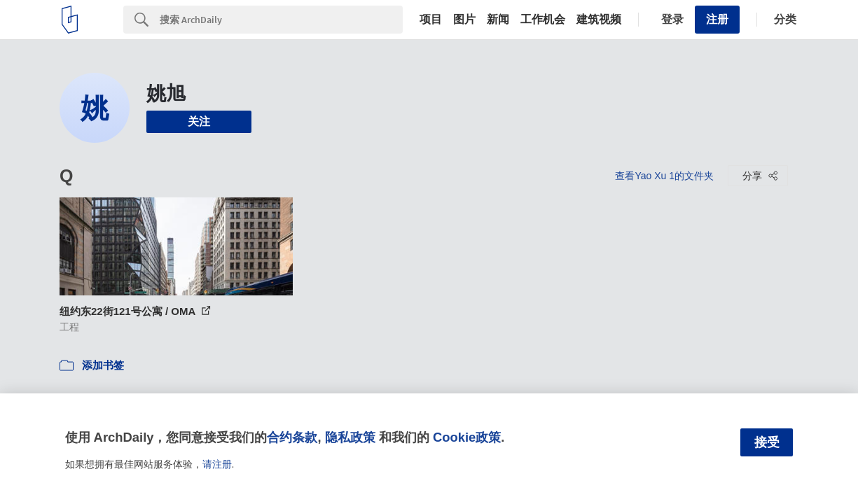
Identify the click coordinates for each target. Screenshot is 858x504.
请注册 (217, 464)
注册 (717, 19)
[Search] (281, 20)
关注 (199, 121)
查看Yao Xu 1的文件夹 (664, 176)
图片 (464, 20)
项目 (431, 20)
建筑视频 (599, 20)
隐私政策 (350, 437)
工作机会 (543, 20)
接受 (767, 442)
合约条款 (292, 437)
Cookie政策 (467, 437)
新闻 (498, 20)
